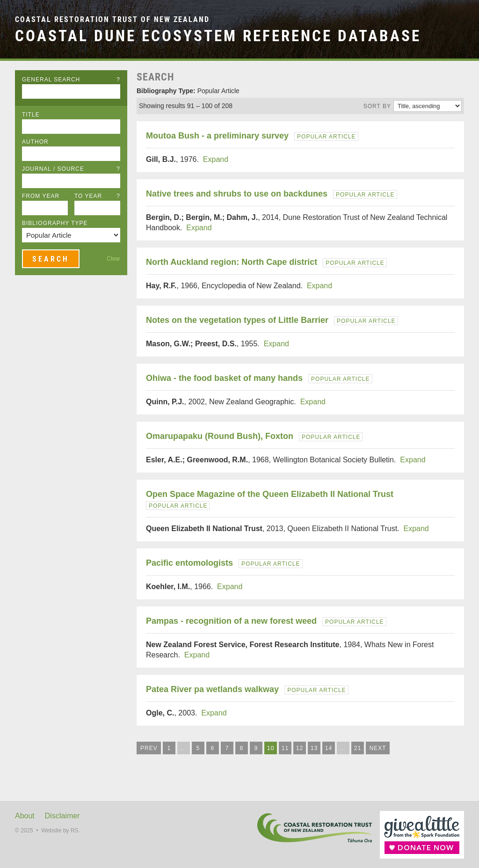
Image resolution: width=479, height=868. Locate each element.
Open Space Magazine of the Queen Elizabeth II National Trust (270, 494)
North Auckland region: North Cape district (232, 262)
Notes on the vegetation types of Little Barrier (237, 320)
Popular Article (326, 137)
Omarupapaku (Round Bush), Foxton (220, 436)
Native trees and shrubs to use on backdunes (237, 194)
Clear (113, 259)
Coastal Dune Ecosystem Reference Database (218, 36)
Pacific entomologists (189, 563)
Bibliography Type (55, 223)
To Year (97, 196)
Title (31, 115)
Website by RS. (60, 831)
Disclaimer (62, 816)
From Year (41, 196)
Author (35, 142)
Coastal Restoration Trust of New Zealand (112, 19)
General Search (71, 80)
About (25, 816)
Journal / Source (71, 169)
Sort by (377, 106)
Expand (216, 159)
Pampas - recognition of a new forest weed (231, 621)
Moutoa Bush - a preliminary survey (217, 136)
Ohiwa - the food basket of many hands (224, 378)
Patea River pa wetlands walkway (212, 689)
